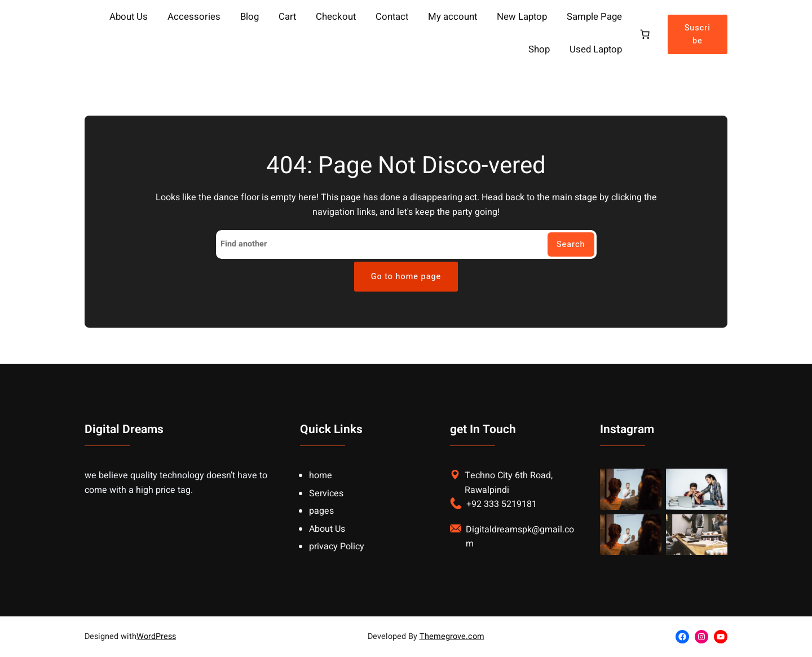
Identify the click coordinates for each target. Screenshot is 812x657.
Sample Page (594, 17)
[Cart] (645, 34)
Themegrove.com (452, 636)
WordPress (156, 636)
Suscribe (698, 34)
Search (571, 244)
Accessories (194, 17)
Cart (287, 17)
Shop (539, 50)
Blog (250, 17)
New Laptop (522, 17)
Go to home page (406, 277)
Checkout (336, 17)
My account (453, 17)
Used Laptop (596, 50)
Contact (392, 17)
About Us (129, 17)
